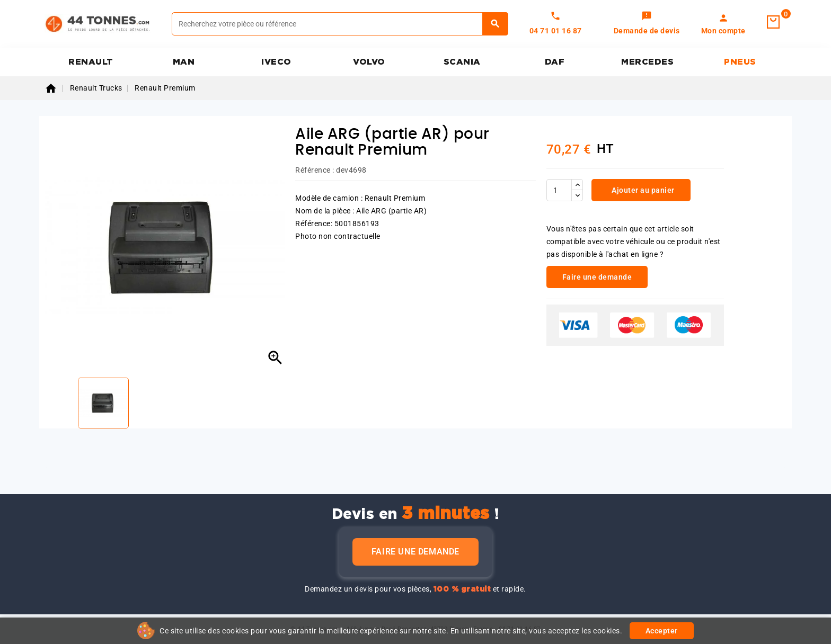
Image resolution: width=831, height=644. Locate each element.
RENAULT (91, 62)
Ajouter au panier (642, 190)
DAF (555, 62)
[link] (647, 24)
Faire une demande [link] (597, 277)
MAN (184, 62)
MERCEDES (647, 62)
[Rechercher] (340, 24)
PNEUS (740, 62)
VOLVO (369, 62)
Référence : (315, 170)
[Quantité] (559, 190)
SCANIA (462, 62)
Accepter (662, 631)
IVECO (276, 62)
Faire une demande (415, 552)
